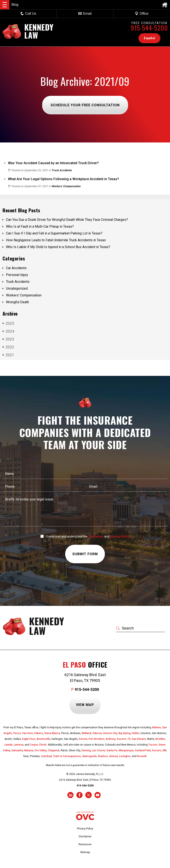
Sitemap (85, 852)
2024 (8, 331)
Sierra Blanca (52, 733)
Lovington (125, 756)
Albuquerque (126, 750)
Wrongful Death (17, 302)
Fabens (39, 733)
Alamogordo (89, 756)
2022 (8, 347)
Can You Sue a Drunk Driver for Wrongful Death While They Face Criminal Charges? (67, 220)
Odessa (97, 733)
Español (149, 38)
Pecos (17, 733)
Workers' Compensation (66, 186)
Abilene (156, 727)
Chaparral (54, 750)
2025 (8, 323)
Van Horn (28, 733)
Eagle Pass (29, 739)
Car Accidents (16, 268)
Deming (86, 750)
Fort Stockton (96, 739)
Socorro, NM (159, 750)
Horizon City (110, 733)
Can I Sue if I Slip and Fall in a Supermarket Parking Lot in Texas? (54, 233)
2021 (8, 355)
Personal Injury (17, 275)
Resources (85, 844)
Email (85, 14)
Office (142, 14)
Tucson (153, 745)
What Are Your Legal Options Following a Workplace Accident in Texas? (63, 179)
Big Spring (124, 733)
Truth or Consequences (67, 756)
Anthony (111, 739)
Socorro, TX (124, 739)
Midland (86, 733)
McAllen (160, 739)
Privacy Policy (120, 536)
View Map (85, 705)
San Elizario (139, 739)
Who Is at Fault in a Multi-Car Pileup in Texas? (40, 226)
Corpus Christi (38, 745)
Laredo (9, 745)
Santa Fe (112, 750)
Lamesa (19, 745)
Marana (29, 750)
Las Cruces (99, 750)
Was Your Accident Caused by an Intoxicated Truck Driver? (53, 163)
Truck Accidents (62, 170)
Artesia (114, 756)
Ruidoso (103, 756)
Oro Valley (41, 750)
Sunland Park (143, 750)
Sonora (83, 739)
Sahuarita (17, 750)
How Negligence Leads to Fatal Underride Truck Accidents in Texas (56, 240)
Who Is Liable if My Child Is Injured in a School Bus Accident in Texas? (58, 247)
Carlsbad (46, 756)
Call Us (28, 14)
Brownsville (44, 739)
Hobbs (136, 733)
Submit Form (85, 554)
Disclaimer (96, 536)
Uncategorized (17, 288)
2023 (8, 339)
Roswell (142, 756)
